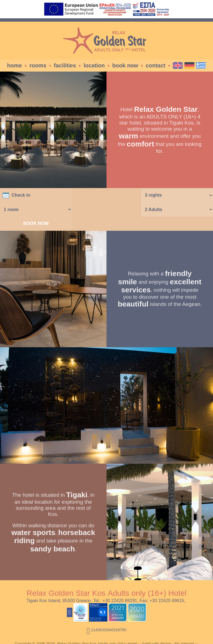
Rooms (38, 65)
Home (15, 65)
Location (94, 65)
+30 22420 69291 (120, 586)
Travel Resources (106, 634)
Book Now (125, 65)
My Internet (184, 630)
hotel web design (157, 630)
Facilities (65, 65)
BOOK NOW (177, 209)
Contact (155, 65)
